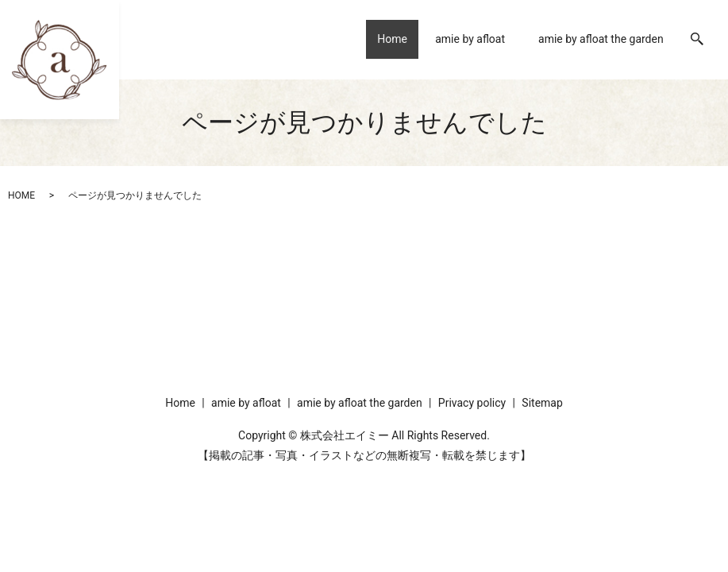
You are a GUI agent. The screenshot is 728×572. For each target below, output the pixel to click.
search (697, 40)
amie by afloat (470, 39)
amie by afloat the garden (601, 39)
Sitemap (542, 403)
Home (387, 39)
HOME (21, 195)
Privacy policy (472, 403)
